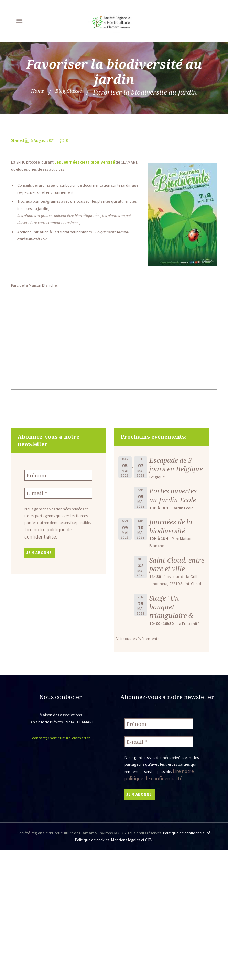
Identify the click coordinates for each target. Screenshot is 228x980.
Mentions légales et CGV (132, 837)
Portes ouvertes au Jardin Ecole (173, 495)
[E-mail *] (58, 492)
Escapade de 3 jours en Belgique (176, 465)
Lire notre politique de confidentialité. (57, 527)
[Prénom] (58, 475)
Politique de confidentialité (187, 830)
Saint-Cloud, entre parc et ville (177, 565)
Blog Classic (71, 92)
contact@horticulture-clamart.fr (61, 738)
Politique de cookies (92, 837)
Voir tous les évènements (138, 639)
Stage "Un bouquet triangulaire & (171, 607)
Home (32, 92)
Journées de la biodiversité (171, 526)
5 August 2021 (43, 140)
